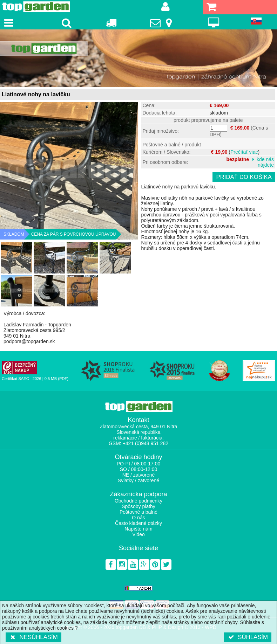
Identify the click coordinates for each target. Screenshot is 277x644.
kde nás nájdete (265, 162)
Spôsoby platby (138, 506)
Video (138, 534)
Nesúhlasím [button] (33, 637)
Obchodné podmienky (138, 501)
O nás (138, 518)
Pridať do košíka (244, 177)
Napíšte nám (138, 529)
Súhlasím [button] (248, 637)
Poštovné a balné (138, 512)
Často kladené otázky (138, 523)
